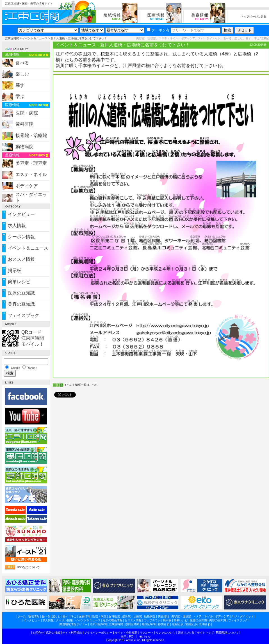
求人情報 (17, 226)
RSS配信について (29, 567)
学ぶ (20, 96)
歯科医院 (24, 124)
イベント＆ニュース (35, 38)
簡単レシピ (19, 282)
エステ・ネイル (31, 174)
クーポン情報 (21, 237)
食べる (22, 63)
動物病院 (24, 147)
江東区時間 (12, 38)
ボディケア (27, 186)
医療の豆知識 (21, 293)
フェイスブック (24, 315)
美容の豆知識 (21, 304)
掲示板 (15, 270)
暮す (20, 85)
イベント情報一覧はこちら (81, 385)
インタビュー (21, 214)
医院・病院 (27, 113)
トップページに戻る (254, 16)
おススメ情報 (21, 259)
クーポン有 (158, 30)
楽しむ (22, 74)
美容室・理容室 (31, 163)
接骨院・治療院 (31, 135)
